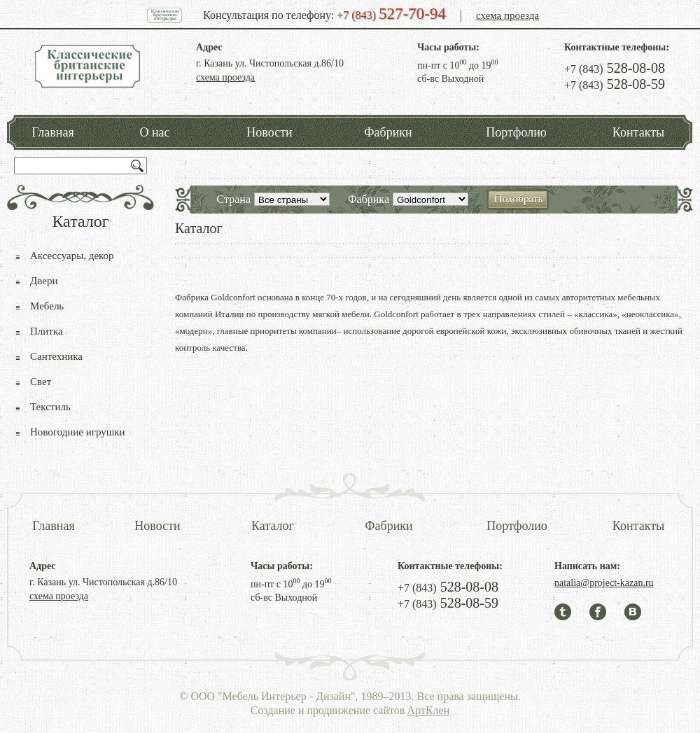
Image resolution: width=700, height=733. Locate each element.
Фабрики (388, 132)
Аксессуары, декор (72, 256)
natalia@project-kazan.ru (604, 583)
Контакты (638, 132)
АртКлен (429, 710)
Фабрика (369, 199)
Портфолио (516, 132)
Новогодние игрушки (78, 432)
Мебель (47, 306)
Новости (269, 132)
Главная (52, 132)
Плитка (47, 331)
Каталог (273, 526)
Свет (41, 382)
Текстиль (50, 407)
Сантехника (56, 356)
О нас (154, 132)
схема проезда (507, 15)
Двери (44, 281)
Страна (234, 199)
